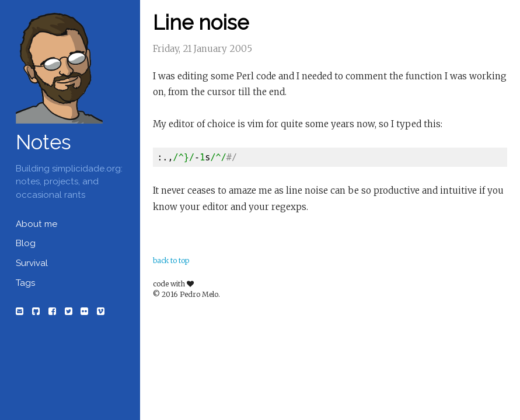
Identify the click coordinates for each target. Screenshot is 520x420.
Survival (32, 263)
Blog (26, 243)
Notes (43, 142)
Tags (25, 283)
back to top (171, 260)
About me (36, 224)
